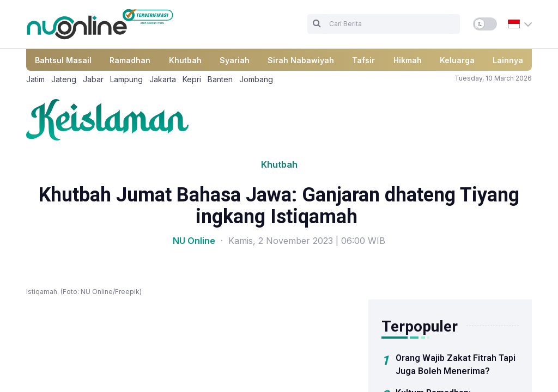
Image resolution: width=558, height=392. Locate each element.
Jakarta (163, 79)
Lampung (126, 79)
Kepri (192, 79)
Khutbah (185, 60)
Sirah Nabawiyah (301, 60)
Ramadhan (130, 60)
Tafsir (363, 60)
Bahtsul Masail (63, 60)
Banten (220, 79)
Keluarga (457, 60)
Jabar (93, 79)
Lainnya (508, 60)
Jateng (64, 79)
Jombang (256, 79)
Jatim (35, 79)
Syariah (235, 60)
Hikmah (408, 60)
